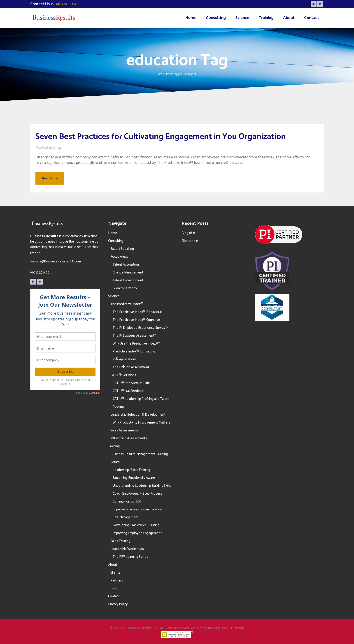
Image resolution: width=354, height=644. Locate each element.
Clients (115, 573)
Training (114, 446)
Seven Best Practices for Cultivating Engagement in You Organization (161, 137)
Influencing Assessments (129, 438)
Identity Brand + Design (226, 628)
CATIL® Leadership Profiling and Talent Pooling (141, 403)
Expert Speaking (122, 249)
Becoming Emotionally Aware (134, 478)
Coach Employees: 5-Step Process (137, 494)
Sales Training (120, 541)
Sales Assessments (125, 430)
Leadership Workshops (127, 549)
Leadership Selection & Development (138, 415)
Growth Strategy (125, 288)
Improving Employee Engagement (137, 533)
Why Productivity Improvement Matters (141, 423)
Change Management (128, 272)
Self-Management (126, 517)
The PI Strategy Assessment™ (135, 336)
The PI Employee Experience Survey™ (140, 328)
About (113, 565)
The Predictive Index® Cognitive (136, 320)
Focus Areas (119, 257)
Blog (57, 148)
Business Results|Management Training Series (139, 458)
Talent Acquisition (126, 265)
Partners (117, 580)
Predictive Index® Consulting (134, 351)
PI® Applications (125, 359)
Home (160, 74)
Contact (114, 596)
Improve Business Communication (137, 509)
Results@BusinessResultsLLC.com (56, 261)
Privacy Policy (118, 604)
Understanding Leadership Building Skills (142, 486)
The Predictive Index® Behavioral (137, 312)
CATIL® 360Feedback (129, 391)
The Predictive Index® (127, 304)
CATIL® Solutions (123, 375)
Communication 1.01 (127, 502)
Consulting (116, 241)
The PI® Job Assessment (131, 367)
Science (114, 296)
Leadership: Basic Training (131, 470)
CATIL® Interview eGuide (131, 383)
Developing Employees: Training (136, 525)
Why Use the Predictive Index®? (136, 344)
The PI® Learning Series (130, 557)
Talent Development (128, 280)
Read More (50, 178)
